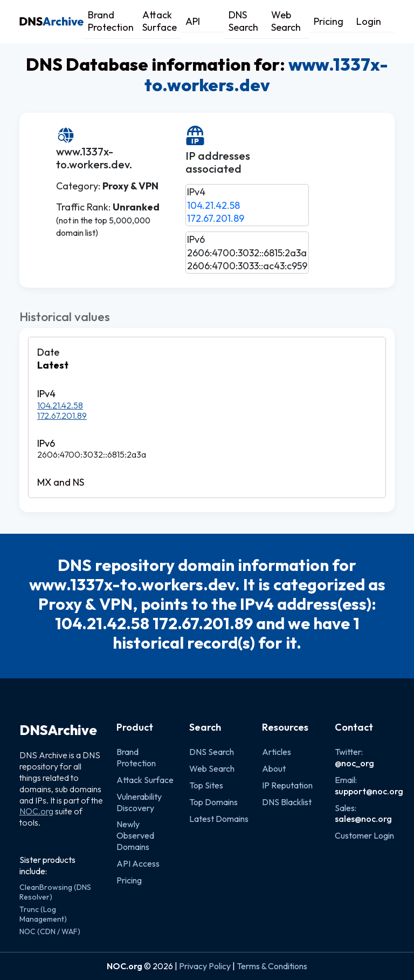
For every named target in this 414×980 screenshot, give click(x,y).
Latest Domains (219, 819)
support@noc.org (369, 791)
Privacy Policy (205, 966)
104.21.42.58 (213, 205)
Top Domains (213, 802)
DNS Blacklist (287, 802)
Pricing (329, 21)
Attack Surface (160, 21)
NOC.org (36, 811)
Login (369, 21)
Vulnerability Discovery (139, 802)
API (193, 21)
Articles (277, 752)
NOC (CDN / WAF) (50, 931)
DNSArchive (58, 730)
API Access (138, 863)
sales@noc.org (363, 819)
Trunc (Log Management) (43, 914)
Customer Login (364, 835)
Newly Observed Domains (135, 835)
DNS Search (243, 21)
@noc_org (354, 763)
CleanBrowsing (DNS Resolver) (55, 892)
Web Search (286, 21)
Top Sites (206, 785)
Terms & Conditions (272, 966)
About (274, 768)
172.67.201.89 (216, 218)
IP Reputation (287, 785)
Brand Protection (111, 21)
